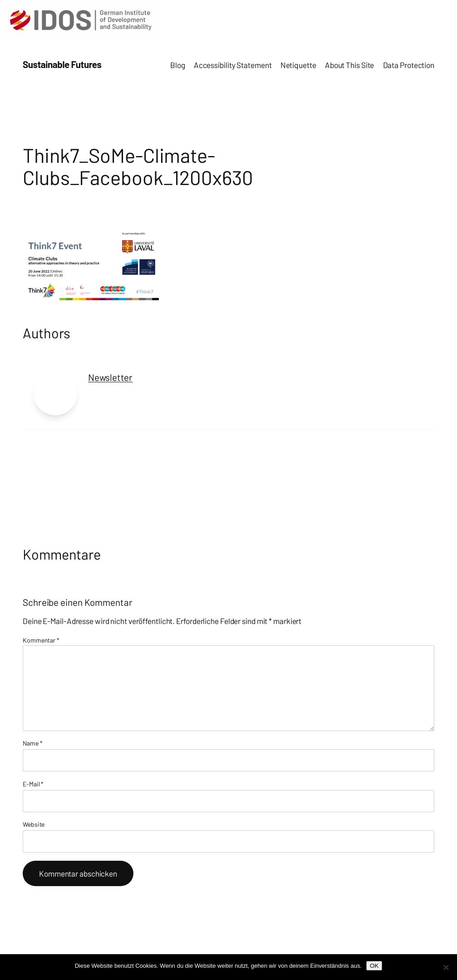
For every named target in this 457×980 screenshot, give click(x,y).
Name (32, 743)
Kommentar (41, 640)
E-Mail (33, 784)
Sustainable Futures (62, 64)
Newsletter (110, 377)
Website (34, 824)
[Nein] (446, 967)
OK (374, 966)
